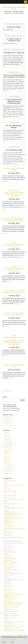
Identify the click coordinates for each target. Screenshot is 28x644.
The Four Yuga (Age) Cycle (11, 194)
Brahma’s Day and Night (14, 191)
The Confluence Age (14, 150)
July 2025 (7, 454)
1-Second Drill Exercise (10, 481)
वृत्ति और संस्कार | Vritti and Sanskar (13, 594)
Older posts (8, 391)
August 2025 (8, 452)
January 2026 (8, 441)
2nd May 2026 (14, 318)
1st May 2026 (14, 347)
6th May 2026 (14, 223)
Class (6, 493)
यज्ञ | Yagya (7, 584)
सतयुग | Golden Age (9, 609)
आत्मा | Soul (14, 170)
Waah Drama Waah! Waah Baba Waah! (14, 8)
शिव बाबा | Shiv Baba (19, 220)
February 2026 (8, 439)
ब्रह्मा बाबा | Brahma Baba (10, 558)
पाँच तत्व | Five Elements (10, 552)
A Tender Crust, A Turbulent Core (14, 40)
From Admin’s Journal (10, 24)
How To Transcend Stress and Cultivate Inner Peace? (14, 76)
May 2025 (7, 459)
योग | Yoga (23, 293)
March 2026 (7, 437)
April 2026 (7, 435)
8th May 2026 (14, 173)
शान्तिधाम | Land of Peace (11, 596)
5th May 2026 (14, 249)
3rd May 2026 (14, 295)
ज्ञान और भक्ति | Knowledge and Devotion (14, 343)
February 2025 (8, 465)
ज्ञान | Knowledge (17, 246)
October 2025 (8, 448)
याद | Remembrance (9, 586)
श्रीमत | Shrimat (17, 270)
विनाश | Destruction (9, 592)
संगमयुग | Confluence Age (11, 607)
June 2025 (7, 456)
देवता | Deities (8, 535)
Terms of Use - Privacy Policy (8, 640)
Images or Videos (19, 24)
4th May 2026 (14, 273)
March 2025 (7, 463)
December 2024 (8, 469)
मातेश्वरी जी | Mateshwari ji (14, 344)
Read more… (6, 90)
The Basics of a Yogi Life (14, 53)
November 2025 (8, 446)
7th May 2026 (14, 199)
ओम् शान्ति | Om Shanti (14, 196)
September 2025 (9, 450)
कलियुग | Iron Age (9, 520)
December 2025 (8, 443)
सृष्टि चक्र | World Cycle (10, 618)
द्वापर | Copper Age (9, 545)
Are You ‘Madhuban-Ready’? (14, 126)
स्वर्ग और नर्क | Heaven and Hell (12, 628)
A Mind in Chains (14, 27)
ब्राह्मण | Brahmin (8, 560)
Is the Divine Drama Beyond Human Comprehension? (14, 101)
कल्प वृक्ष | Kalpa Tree (9, 522)
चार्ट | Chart (18, 293)
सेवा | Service (8, 620)
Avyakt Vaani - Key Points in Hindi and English (14, 291)
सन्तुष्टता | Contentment (10, 613)
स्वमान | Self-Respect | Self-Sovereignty (14, 626)
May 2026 (7, 433)
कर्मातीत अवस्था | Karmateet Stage (9, 293)
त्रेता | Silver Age (8, 533)
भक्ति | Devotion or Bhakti (11, 563)
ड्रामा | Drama (12, 220)
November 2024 (8, 472)
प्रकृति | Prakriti (8, 556)
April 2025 (7, 461)
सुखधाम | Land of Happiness (11, 616)
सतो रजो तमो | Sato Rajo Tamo (12, 611)
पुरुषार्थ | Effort (8, 554)
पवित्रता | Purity (8, 550)
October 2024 (8, 474)
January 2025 (8, 467)
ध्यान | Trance (8, 548)
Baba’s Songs (8, 489)
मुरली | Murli (7, 577)
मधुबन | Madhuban (9, 565)
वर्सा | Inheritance (9, 590)
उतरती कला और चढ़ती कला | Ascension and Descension (14, 341)
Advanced (14, 243)
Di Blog (9, 642)
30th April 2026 (14, 370)
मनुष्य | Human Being (10, 567)
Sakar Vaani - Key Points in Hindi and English (14, 50)
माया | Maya (7, 571)
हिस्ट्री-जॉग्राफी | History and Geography (14, 630)
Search (5, 397)
